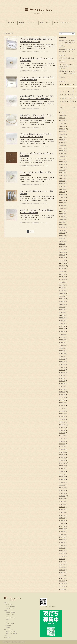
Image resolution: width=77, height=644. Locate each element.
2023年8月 (62, 206)
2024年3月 (62, 186)
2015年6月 (62, 474)
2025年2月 (62, 156)
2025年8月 (62, 140)
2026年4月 (62, 118)
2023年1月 (62, 225)
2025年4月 (62, 151)
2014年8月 (62, 501)
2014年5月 (62, 510)
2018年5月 (62, 378)
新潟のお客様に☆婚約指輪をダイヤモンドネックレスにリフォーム (67, 52)
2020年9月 (62, 302)
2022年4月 (62, 249)
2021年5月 (62, 280)
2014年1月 (62, 518)
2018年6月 (62, 375)
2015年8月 (62, 469)
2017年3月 (62, 417)
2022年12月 (62, 228)
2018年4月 (62, 381)
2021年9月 (62, 269)
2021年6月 (62, 277)
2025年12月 (62, 129)
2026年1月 (62, 126)
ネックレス (8, 616)
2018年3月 (62, 384)
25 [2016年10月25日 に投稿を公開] (63, 101)
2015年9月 (62, 466)
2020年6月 (62, 310)
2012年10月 (62, 556)
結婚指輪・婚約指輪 (11, 612)
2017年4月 (62, 414)
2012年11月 (62, 553)
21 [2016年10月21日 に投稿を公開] (71, 98)
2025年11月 (62, 132)
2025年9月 (62, 137)
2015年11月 (62, 460)
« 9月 (61, 108)
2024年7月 (62, 176)
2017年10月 (62, 397)
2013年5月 (62, 540)
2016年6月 (62, 441)
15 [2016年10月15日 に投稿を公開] (73, 95)
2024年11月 (62, 165)
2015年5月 (62, 477)
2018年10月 (62, 364)
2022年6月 (62, 244)
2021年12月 (62, 260)
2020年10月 (62, 299)
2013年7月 (62, 534)
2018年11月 (62, 362)
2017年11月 (62, 395)
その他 (7, 620)
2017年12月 (62, 392)
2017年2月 (62, 419)
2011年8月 (62, 589)
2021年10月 (62, 266)
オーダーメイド (32, 23)
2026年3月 (62, 121)
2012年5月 (62, 567)
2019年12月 (62, 326)
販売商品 (22, 23)
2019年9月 (62, 334)
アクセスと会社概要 (11, 607)
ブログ (56, 23)
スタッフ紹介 (9, 605)
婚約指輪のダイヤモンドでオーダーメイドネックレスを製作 (67, 73)
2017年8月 (62, 403)
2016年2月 (62, 452)
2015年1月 (62, 488)
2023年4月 (62, 217)
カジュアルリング (10, 614)
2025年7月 (62, 143)
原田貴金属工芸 (13, 599)
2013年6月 (62, 537)
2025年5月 (62, 148)
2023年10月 (62, 200)
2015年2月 (62, 485)
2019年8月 (62, 337)
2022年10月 (62, 233)
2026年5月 (62, 115)
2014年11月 (62, 493)
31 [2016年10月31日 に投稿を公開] (60, 105)
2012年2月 (62, 575)
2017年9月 (62, 400)
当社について (12, 23)
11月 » (75, 108)
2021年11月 (62, 263)
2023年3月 (62, 219)
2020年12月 (62, 293)
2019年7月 (62, 340)
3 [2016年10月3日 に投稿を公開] (61, 91)
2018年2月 (62, 386)
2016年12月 (62, 425)
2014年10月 (62, 496)
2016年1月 (62, 455)
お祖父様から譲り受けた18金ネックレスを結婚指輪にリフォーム (67, 43)
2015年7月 (62, 471)
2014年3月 (62, 515)
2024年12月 (62, 162)
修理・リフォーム (45, 23)
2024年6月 (62, 178)
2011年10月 (62, 586)
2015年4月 (62, 480)
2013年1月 (62, 548)
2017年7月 (62, 406)
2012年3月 (62, 573)
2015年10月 (62, 463)
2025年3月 (62, 154)
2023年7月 (62, 208)
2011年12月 (62, 581)
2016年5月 (62, 444)
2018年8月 (62, 370)
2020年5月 (62, 312)
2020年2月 (62, 321)
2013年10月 (62, 526)
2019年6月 (62, 343)
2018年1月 (62, 389)
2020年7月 (62, 307)
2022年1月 (62, 258)
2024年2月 (62, 189)
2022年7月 (62, 241)
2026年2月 (62, 123)
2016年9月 (62, 433)
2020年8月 (62, 304)
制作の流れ (8, 626)
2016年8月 (62, 436)
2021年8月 (62, 271)
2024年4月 (62, 184)
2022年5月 (62, 247)
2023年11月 (62, 197)
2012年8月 (62, 562)
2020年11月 (62, 296)
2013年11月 (62, 523)
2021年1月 (62, 291)
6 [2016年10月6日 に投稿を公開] (68, 91)
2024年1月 (62, 192)
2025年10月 (62, 134)
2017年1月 (62, 422)
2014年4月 (62, 512)
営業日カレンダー (10, 608)
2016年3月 (62, 449)
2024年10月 (62, 167)
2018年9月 (62, 367)
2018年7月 (62, 373)
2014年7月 (62, 504)
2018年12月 (62, 359)
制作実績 (8, 627)
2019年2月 (62, 354)
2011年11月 (62, 584)
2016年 (9, 33)
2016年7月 (62, 438)
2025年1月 (62, 159)
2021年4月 (62, 282)
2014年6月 (62, 507)
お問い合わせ (65, 23)
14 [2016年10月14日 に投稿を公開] (71, 95)
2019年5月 (62, 345)
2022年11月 (62, 230)
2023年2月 (62, 222)
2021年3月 (62, 285)
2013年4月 (62, 543)
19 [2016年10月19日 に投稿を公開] (65, 98)
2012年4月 (62, 570)
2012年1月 (62, 578)
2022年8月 (62, 238)
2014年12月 (62, 491)
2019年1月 (62, 356)
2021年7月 (62, 274)
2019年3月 (62, 351)
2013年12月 (62, 521)
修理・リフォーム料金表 (12, 633)
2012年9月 (62, 559)
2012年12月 (62, 551)
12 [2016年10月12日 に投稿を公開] (65, 95)
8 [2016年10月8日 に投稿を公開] (73, 91)
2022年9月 (62, 236)
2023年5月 (62, 214)
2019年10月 (62, 332)
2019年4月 (62, 348)
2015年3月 (62, 482)
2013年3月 (62, 545)
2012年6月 (62, 564)
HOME (6, 33)
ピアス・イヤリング (11, 618)
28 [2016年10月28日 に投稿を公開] (71, 101)
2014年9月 (62, 499)
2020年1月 (62, 323)
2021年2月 (62, 288)
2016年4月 (62, 447)
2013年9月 (62, 529)
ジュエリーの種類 (10, 624)
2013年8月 (62, 532)
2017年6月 (62, 408)
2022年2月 (62, 255)
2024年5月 (62, 181)
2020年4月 (62, 315)
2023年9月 (62, 203)
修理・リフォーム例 (11, 631)
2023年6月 (62, 211)
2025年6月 (62, 145)
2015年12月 (62, 458)
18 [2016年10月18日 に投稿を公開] (63, 98)
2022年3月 (62, 252)
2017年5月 (62, 411)
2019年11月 (62, 329)
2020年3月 (62, 318)
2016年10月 (62, 430)
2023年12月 (62, 195)
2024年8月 (62, 173)
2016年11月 (62, 428)
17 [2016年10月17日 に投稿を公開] (60, 98)
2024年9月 (62, 170)
